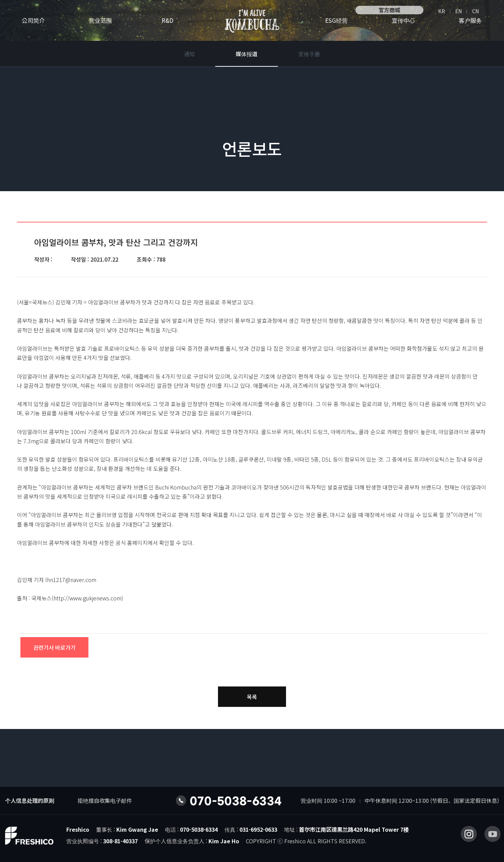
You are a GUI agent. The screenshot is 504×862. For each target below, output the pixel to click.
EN (459, 11)
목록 (252, 697)
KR (442, 11)
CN (475, 11)
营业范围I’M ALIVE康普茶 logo (252, 21)
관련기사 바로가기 (54, 647)
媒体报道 (247, 54)
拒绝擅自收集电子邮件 (105, 800)
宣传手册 (309, 54)
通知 (189, 54)
